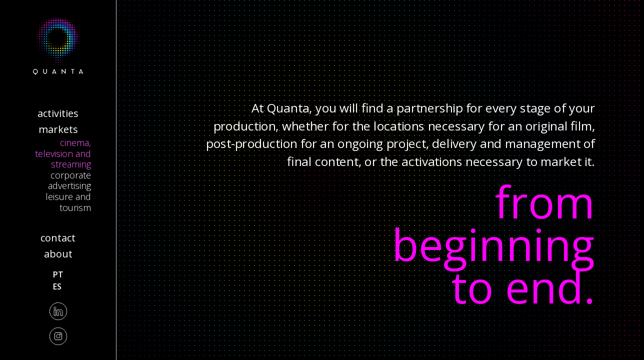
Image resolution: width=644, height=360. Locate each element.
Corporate (71, 175)
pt (58, 274)
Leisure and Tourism (68, 202)
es (57, 286)
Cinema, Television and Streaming (63, 153)
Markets (58, 129)
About (58, 254)
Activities (58, 113)
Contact (58, 238)
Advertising (69, 185)
